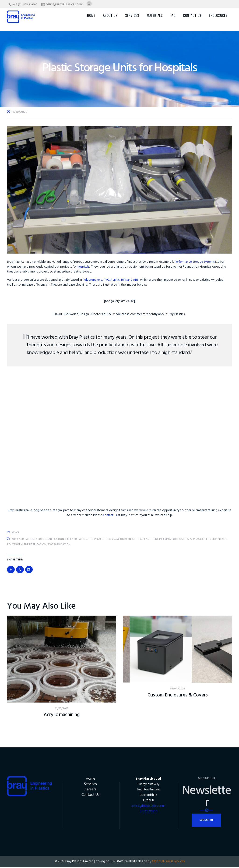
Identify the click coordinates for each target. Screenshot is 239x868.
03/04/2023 (177, 689)
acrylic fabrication (50, 539)
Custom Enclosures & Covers (177, 696)
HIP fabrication (76, 539)
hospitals (84, 267)
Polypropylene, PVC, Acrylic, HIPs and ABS (112, 280)
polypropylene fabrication (27, 545)
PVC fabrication (59, 545)
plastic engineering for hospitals (167, 539)
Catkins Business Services (168, 862)
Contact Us (91, 797)
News (15, 532)
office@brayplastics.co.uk (149, 807)
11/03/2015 (62, 709)
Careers (90, 791)
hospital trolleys (102, 539)
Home (90, 780)
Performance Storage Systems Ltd (199, 262)
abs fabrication (23, 539)
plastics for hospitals (210, 539)
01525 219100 (148, 812)
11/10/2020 (19, 112)
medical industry (129, 539)
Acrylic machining (62, 716)
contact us (110, 515)
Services (91, 785)
